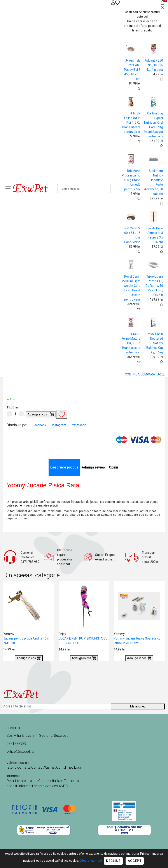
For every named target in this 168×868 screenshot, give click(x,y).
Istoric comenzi (19, 767)
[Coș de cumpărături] (163, 3)
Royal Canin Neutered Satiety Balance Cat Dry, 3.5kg (155, 343)
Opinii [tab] (113, 467)
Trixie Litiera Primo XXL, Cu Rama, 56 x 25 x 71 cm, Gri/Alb (154, 286)
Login (78, 767)
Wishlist (50, 767)
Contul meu (65, 767)
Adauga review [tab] (94, 467)
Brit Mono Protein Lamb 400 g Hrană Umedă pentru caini (131, 180)
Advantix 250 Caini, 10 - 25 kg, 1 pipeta (154, 65)
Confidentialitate (51, 781)
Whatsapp (79, 425)
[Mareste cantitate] (21, 414)
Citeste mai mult (91, 861)
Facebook (40, 425)
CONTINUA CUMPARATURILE (145, 374)
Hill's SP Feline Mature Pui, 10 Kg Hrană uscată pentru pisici (131, 343)
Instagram (59, 425)
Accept (135, 861)
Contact (37, 767)
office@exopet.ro (20, 751)
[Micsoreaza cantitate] (9, 414)
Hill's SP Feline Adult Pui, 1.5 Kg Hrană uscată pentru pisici (131, 123)
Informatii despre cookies (38, 786)
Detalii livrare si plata (22, 781)
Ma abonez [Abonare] (138, 706)
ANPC (63, 786)
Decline (113, 861)
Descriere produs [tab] (64, 467)
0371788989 (16, 744)
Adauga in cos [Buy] (41, 414)
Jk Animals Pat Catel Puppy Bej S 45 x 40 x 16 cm (132, 70)
